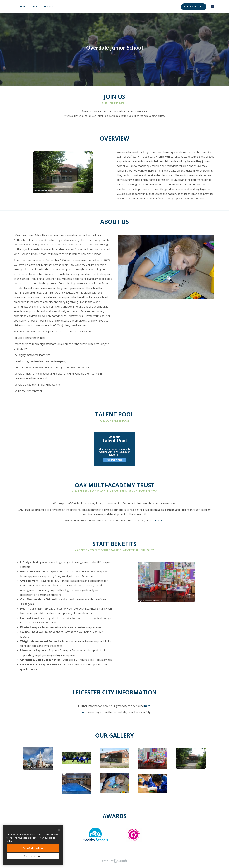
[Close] (59, 830)
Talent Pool (48, 6)
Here (82, 712)
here (147, 706)
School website (194, 7)
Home (22, 6)
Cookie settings (33, 856)
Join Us (34, 6)
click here (160, 521)
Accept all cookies (33, 848)
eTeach (115, 861)
